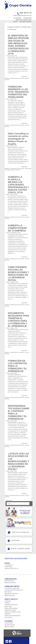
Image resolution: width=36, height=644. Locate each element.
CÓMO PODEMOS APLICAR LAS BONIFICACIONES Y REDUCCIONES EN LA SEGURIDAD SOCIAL (19, 274)
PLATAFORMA (15, 540)
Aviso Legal (8, 606)
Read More (24, 77)
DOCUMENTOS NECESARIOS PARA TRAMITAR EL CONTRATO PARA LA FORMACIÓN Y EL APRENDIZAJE (19, 320)
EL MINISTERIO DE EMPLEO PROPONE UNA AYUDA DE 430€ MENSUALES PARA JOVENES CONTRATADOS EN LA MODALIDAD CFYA (18, 45)
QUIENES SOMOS (25, 22)
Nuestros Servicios (10, 583)
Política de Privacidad (11, 608)
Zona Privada (9, 623)
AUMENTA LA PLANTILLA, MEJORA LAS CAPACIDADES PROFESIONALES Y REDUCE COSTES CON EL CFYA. (18, 185)
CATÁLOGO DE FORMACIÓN (20, 532)
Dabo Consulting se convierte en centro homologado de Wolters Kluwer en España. (18, 139)
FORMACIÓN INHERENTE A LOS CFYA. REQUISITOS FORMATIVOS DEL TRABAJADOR (18, 92)
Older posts (8, 500)
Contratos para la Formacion (17, 78)
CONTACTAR (27, 18)
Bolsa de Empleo (10, 595)
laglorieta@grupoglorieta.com (22, 15)
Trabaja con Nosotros (11, 605)
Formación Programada (12, 588)
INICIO (15, 22)
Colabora (7, 603)
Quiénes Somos (9, 581)
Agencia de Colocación (11, 594)
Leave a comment (16, 170)
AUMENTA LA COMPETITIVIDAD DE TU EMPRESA (17, 228)
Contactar (8, 601)
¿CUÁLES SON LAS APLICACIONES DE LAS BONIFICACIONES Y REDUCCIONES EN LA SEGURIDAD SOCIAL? (19, 461)
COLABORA (17, 18)
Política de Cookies (10, 610)
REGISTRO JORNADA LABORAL (20, 549)
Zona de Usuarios (10, 625)
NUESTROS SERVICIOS (24, 20)
